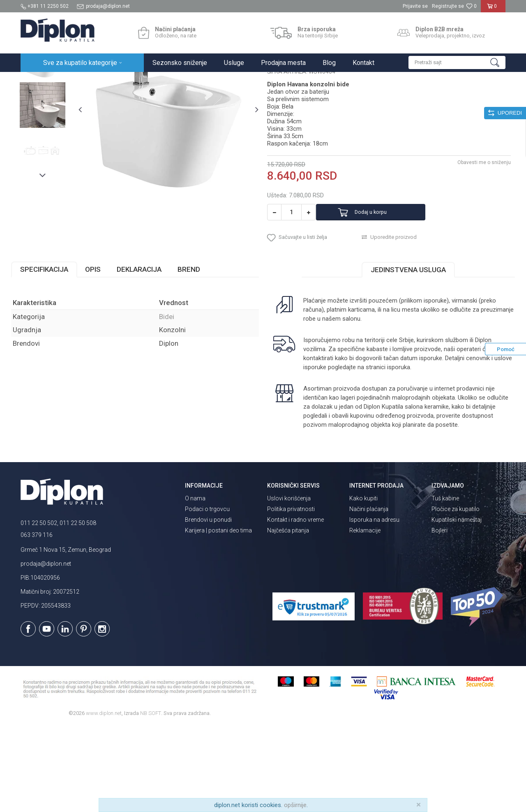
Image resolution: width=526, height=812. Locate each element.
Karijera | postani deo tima (218, 617)
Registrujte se (448, 6)
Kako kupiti (363, 585)
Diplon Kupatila (39, 81)
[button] (457, 62)
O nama (195, 585)
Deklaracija (149, 355)
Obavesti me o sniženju (475, 241)
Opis (102, 355)
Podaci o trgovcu (207, 595)
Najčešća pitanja (288, 617)
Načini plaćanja (369, 595)
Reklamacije (365, 617)
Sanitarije (116, 81)
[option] (51, 136)
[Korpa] (493, 9)
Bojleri (439, 617)
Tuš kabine (445, 585)
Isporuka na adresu (374, 606)
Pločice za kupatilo (456, 595)
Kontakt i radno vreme (295, 606)
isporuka (417, 453)
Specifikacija (54, 355)
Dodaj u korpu (384, 291)
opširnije (295, 805)
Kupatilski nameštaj (457, 606)
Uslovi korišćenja (289, 585)
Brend (198, 355)
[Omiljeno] (471, 6)
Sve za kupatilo (81, 81)
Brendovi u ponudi (208, 606)
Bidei (139, 81)
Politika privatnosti (291, 595)
